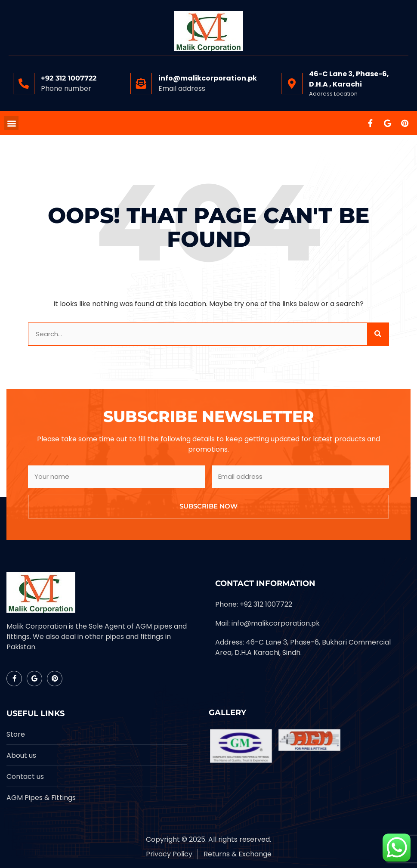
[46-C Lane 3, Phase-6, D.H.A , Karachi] (292, 84)
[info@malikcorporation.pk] (141, 84)
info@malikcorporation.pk (208, 78)
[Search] (378, 334)
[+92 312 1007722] (24, 84)
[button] (11, 123)
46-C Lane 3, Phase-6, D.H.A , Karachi (349, 79)
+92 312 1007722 (69, 78)
